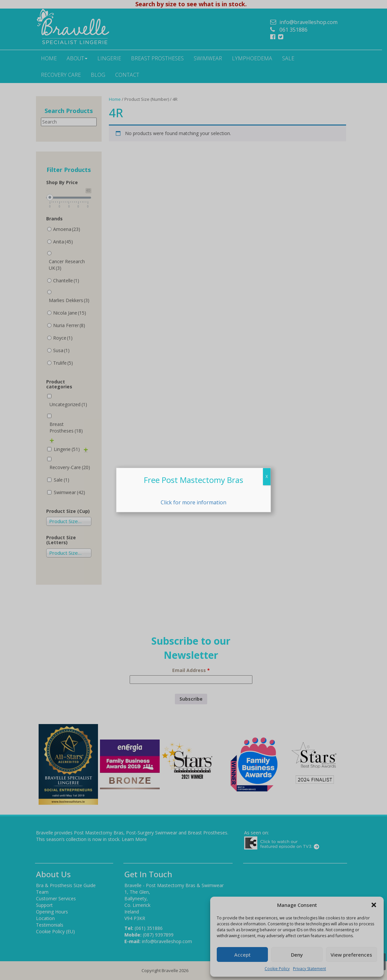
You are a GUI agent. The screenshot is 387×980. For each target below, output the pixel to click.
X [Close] (267, 476)
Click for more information (193, 502)
